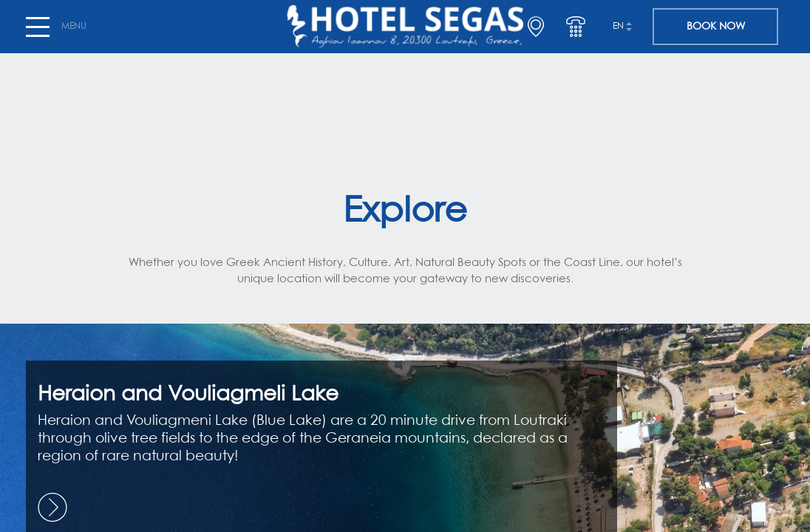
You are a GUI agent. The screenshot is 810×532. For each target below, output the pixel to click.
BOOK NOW (716, 27)
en (618, 27)
